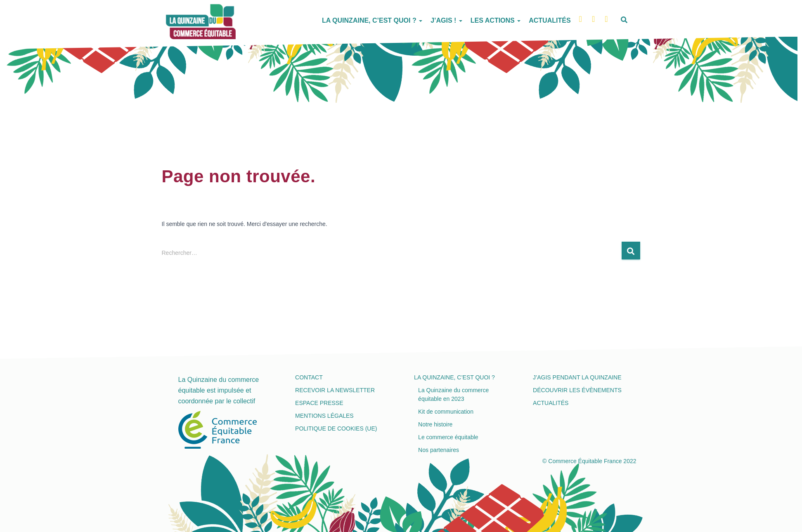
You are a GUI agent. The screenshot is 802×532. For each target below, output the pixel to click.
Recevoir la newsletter (335, 390)
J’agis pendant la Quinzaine (577, 377)
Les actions (496, 20)
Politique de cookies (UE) (336, 428)
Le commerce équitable (448, 437)
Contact (309, 377)
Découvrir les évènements (577, 390)
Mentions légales (324, 416)
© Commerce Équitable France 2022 (589, 461)
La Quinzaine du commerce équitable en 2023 (453, 394)
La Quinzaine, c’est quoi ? (372, 20)
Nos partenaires (439, 450)
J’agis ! (446, 20)
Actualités (550, 20)
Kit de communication (446, 412)
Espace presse (319, 403)
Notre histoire (435, 424)
